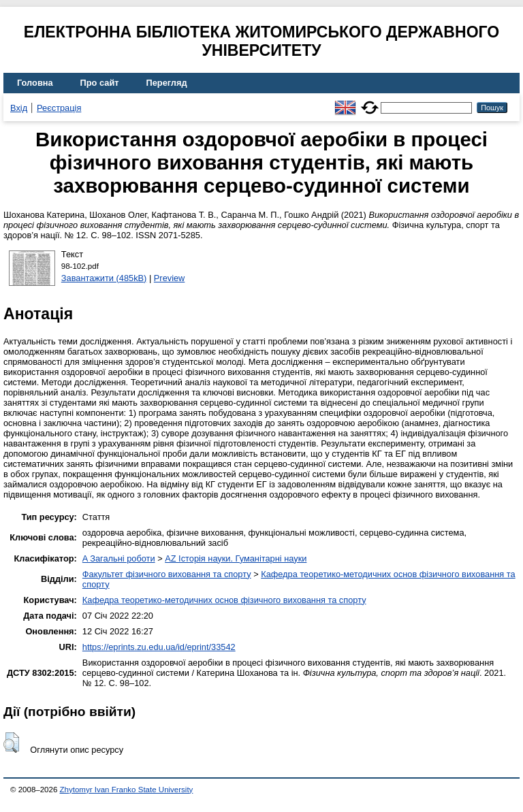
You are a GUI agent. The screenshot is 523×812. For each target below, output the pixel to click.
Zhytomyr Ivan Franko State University (127, 790)
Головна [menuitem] (35, 83)
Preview (170, 278)
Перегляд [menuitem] (167, 83)
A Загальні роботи (119, 558)
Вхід (19, 108)
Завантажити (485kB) (104, 278)
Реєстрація (59, 108)
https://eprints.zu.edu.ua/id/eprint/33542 (159, 647)
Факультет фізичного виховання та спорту (167, 574)
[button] (11, 743)
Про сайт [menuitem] (100, 83)
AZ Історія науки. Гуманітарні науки (236, 558)
